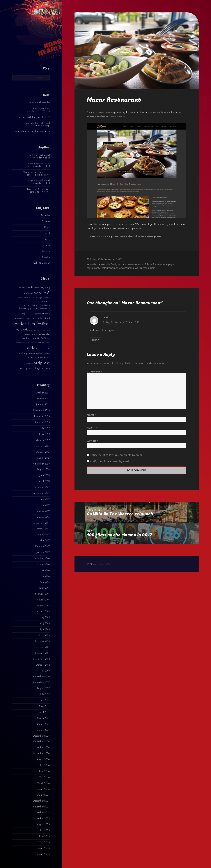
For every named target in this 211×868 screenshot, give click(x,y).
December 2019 (42, 487)
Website (92, 441)
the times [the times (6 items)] (32, 358)
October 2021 (43, 452)
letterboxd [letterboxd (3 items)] (45, 318)
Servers (46, 251)
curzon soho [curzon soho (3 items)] (23, 298)
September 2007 (41, 683)
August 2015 (43, 612)
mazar (159, 264)
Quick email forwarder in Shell (41, 157)
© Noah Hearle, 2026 (98, 564)
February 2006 (42, 789)
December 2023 (41, 411)
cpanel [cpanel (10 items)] (38, 293)
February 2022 (42, 440)
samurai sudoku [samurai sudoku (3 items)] (21, 343)
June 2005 (44, 837)
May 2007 (44, 706)
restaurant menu (110, 268)
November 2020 (41, 464)
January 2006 (43, 795)
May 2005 (44, 842)
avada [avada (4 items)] (22, 288)
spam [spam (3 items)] (47, 343)
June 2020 (44, 476)
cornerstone (133, 264)
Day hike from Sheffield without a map (38, 124)
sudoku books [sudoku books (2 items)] (45, 349)
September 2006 (41, 754)
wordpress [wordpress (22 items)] (40, 363)
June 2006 (44, 771)
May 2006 (44, 777)
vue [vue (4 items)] (28, 364)
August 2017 (43, 535)
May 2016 (45, 576)
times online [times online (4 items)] (44, 358)
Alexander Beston (32, 172)
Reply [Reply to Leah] (96, 340)
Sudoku (46, 257)
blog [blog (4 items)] (47, 288)
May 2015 (45, 624)
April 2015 (45, 630)
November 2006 (41, 742)
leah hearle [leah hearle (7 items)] (32, 318)
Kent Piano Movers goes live (38, 174)
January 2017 (43, 553)
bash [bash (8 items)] (30, 288)
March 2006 (43, 783)
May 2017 (45, 541)
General (46, 233)
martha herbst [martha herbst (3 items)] (36, 330)
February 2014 (42, 653)
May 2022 (44, 434)
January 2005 (43, 854)
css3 (143, 264)
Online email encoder (39, 103)
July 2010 (45, 671)
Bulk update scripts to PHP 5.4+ (40, 191)
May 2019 (45, 505)
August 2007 (43, 689)
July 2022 (45, 428)
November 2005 (41, 807)
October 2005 (42, 813)
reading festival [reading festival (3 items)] (29, 338)
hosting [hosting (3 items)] (22, 314)
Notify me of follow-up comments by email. (116, 455)
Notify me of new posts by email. (110, 461)
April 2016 (45, 582)
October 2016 (43, 564)
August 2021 (43, 458)
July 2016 (45, 570)
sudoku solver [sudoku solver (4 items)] (43, 354)
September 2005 (41, 819)
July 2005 (45, 831)
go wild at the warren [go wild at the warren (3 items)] (40, 309)
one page (169, 264)
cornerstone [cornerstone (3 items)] (27, 293)
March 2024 (43, 399)
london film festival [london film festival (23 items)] (32, 324)
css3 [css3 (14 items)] (47, 293)
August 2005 (43, 825)
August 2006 (43, 760)
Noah (30, 155)
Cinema (46, 222)
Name (92, 415)
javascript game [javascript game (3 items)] (42, 314)
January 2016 (43, 600)
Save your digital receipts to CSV (33, 117)
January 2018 (43, 517)
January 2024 (43, 405)
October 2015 (43, 606)
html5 (151, 264)
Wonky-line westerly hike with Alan (32, 132)
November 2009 (41, 677)
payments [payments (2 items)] (46, 330)
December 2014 (42, 647)
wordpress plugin (145, 268)
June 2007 (44, 700)
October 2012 (43, 665)
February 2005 (42, 848)
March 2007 (43, 718)
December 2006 (41, 736)
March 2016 (44, 588)
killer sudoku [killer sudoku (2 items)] (20, 319)
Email (92, 428)
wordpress (128, 268)
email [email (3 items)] (41, 301)
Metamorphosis (117, 117)
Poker (47, 239)
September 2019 (41, 493)
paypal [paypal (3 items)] (28, 334)
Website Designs (41, 263)
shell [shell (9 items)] (31, 342)
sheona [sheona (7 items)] (39, 343)
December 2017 (42, 523)
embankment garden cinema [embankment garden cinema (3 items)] (37, 305)
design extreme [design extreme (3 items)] (43, 298)
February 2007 (42, 724)
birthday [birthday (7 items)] (39, 288)
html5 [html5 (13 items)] (30, 313)
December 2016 (42, 558)
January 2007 (43, 730)
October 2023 (42, 422)
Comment (95, 372)
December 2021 (42, 446)
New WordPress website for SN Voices (38, 110)
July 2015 (45, 618)
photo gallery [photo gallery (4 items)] (38, 334)
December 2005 (41, 801)
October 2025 (42, 393)
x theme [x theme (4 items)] (46, 369)
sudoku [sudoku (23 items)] (33, 348)
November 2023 (41, 416)
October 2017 (43, 529)
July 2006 (45, 765)
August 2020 (43, 470)
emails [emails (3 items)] (47, 301)
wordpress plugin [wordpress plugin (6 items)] (31, 368)
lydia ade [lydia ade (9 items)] (22, 330)
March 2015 (44, 635)
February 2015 (42, 641)
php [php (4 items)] (48, 334)
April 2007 (44, 712)
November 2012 (41, 659)
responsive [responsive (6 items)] (43, 338)
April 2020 (44, 482)
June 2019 (45, 499)
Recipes (46, 245)
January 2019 (43, 511)
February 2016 (42, 594)
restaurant (93, 268)
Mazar (165, 113)
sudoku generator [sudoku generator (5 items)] (27, 354)
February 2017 (42, 547)
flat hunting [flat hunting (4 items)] (24, 309)
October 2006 (42, 748)
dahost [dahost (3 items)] (32, 298)
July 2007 (45, 694)
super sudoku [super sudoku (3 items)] (20, 358)
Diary (47, 227)
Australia (45, 216)
